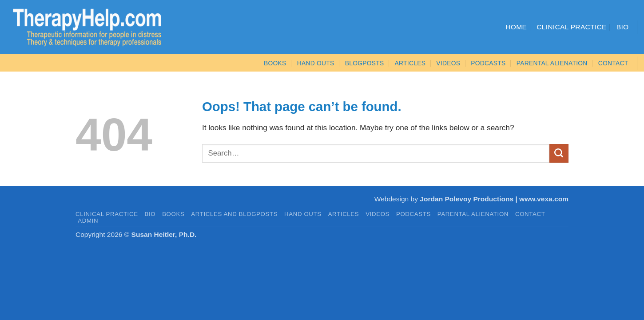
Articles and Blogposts (234, 214)
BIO (150, 214)
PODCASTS (488, 63)
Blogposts (365, 63)
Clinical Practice (572, 27)
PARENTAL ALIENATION (473, 214)
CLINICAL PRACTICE (107, 214)
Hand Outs (316, 63)
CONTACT (613, 63)
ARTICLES (410, 63)
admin (88, 221)
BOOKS (275, 63)
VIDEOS (448, 63)
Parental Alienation (552, 63)
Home (516, 27)
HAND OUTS (303, 214)
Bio (623, 27)
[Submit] (559, 153)
